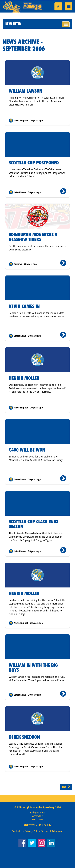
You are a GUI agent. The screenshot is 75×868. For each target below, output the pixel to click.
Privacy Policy (32, 831)
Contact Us (18, 831)
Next (66, 787)
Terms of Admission (52, 831)
